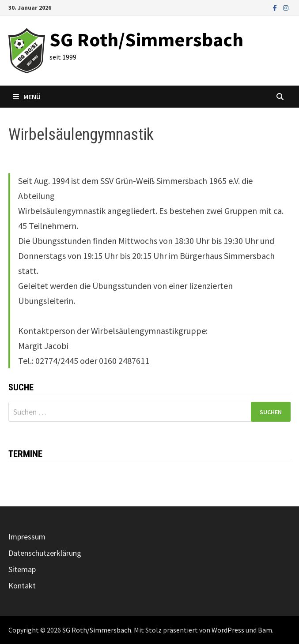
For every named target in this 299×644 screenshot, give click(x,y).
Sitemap (22, 569)
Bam (265, 630)
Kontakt (22, 586)
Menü (27, 97)
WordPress (228, 630)
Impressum (27, 537)
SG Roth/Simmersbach (146, 39)
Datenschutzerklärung (45, 553)
